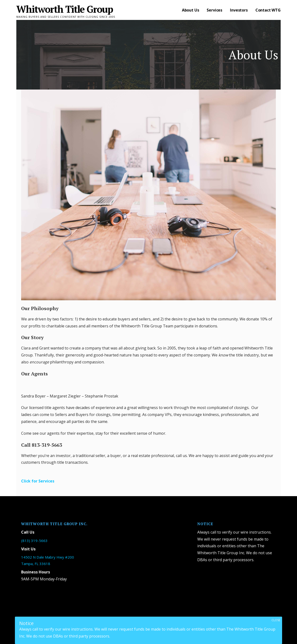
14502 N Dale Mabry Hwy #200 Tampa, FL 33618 (48, 560)
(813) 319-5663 (34, 541)
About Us (191, 10)
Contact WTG (268, 10)
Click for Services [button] (38, 481)
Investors (239, 10)
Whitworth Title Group (65, 9)
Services (214, 10)
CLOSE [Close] (276, 620)
